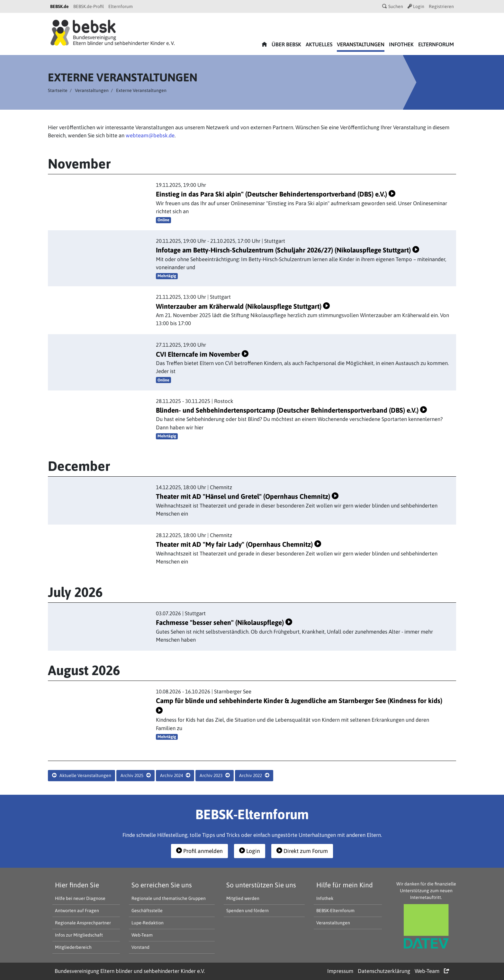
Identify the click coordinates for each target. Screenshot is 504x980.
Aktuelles (319, 44)
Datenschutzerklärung (384, 971)
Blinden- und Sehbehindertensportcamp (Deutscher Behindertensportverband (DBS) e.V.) (291, 410)
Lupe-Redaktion (148, 923)
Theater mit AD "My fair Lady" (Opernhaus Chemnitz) (239, 544)
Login (416, 6)
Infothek (401, 44)
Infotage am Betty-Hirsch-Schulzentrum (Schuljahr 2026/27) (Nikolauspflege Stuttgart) (288, 250)
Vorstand (140, 947)
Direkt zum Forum (302, 851)
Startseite (58, 90)
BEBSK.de (59, 6)
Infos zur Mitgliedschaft (79, 935)
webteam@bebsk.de (150, 135)
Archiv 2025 (136, 775)
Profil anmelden (199, 851)
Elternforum (121, 6)
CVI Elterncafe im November (202, 354)
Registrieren (441, 6)
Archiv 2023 (215, 775)
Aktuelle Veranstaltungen (82, 775)
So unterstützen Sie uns (261, 885)
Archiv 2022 (254, 775)
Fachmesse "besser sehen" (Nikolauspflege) (224, 622)
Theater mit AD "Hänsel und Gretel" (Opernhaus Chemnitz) (247, 496)
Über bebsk (286, 44)
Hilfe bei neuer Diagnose (80, 898)
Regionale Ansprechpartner (83, 923)
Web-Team (142, 935)
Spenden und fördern (248, 911)
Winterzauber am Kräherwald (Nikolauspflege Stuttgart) (243, 306)
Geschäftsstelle (147, 911)
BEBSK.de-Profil (89, 6)
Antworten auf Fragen (77, 911)
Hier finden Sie (77, 885)
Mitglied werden (243, 898)
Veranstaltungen (361, 44)
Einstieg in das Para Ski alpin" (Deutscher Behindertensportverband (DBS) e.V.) (276, 194)
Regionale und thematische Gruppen (169, 898)
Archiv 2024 (175, 775)
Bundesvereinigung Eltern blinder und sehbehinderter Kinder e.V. (130, 971)
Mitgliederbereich (73, 947)
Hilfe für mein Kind (345, 885)
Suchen (393, 6)
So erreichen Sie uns (162, 885)
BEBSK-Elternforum (335, 911)
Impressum (340, 971)
